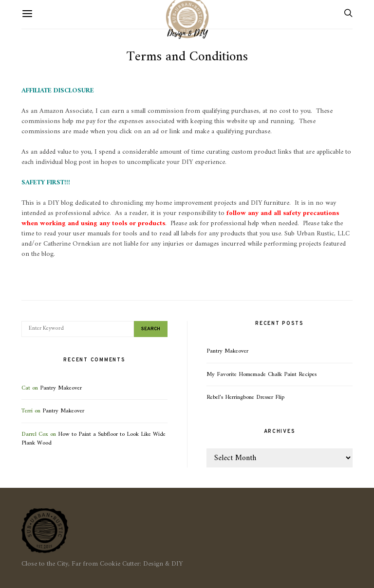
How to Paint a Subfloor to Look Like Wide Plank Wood (93, 439)
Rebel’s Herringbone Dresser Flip (245, 397)
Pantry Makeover (61, 388)
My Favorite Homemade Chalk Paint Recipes (262, 374)
